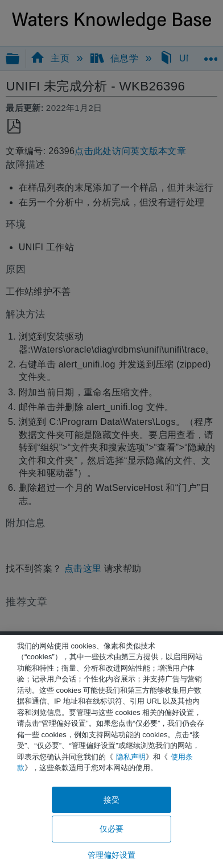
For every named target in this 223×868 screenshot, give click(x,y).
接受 (111, 800)
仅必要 (111, 829)
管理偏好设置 (112, 855)
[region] (111, 751)
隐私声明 (131, 757)
